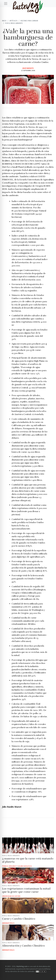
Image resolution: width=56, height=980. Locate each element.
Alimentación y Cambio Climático (23, 946)
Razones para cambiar (29, 21)
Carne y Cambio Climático (19, 919)
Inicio (4, 21)
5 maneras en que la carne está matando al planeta (28, 860)
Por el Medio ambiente (14, 23)
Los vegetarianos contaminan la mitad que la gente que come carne (26, 890)
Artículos (14, 21)
